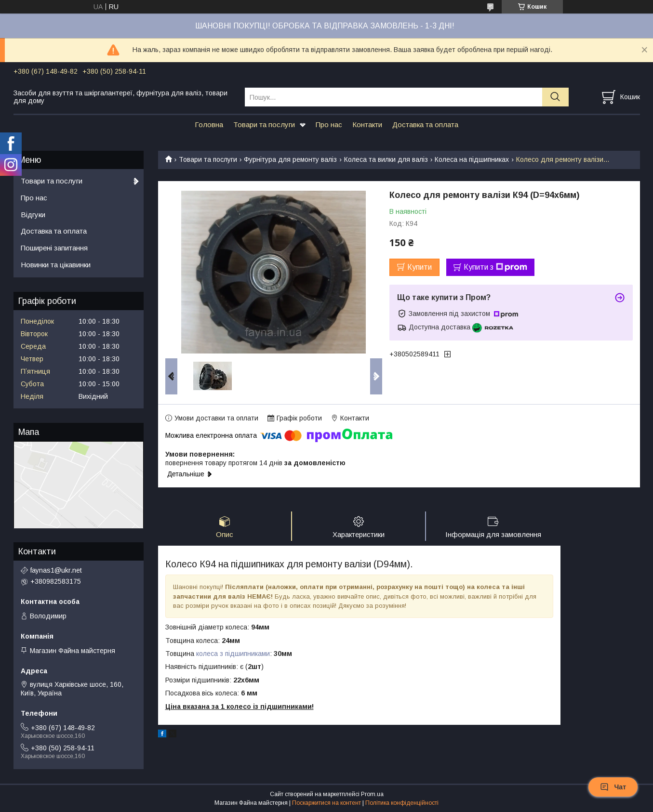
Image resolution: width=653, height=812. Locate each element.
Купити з (495, 267)
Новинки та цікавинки (56, 265)
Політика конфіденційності (402, 803)
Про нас (329, 124)
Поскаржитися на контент (326, 803)
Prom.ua (372, 794)
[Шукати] (555, 97)
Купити (420, 267)
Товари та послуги (264, 124)
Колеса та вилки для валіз (386, 159)
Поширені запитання (54, 248)
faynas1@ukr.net (56, 570)
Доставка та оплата (425, 124)
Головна (209, 124)
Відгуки (33, 215)
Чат (613, 787)
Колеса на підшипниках (472, 159)
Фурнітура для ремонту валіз (290, 159)
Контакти (367, 124)
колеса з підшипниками (233, 654)
